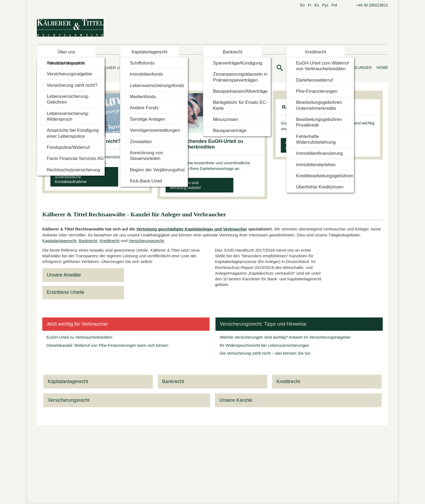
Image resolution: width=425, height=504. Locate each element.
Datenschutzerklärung (242, 281)
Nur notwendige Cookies (185, 281)
